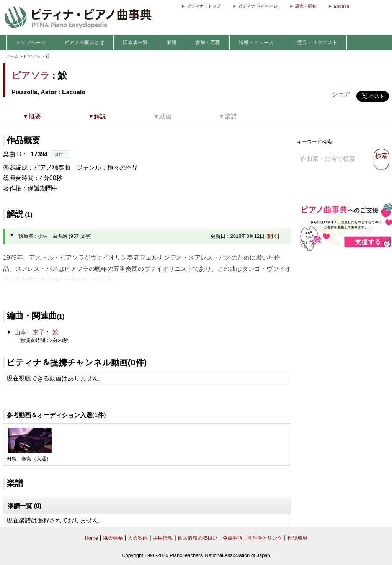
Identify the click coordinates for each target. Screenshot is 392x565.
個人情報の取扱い (198, 538)
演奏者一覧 (135, 42)
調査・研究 (306, 6)
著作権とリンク (265, 538)
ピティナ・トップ (204, 6)
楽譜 (171, 42)
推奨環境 (297, 538)
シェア (341, 94)
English (341, 6)
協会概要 (113, 538)
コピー (61, 154)
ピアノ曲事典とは (84, 42)
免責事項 (232, 538)
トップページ (31, 42)
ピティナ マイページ (258, 6)
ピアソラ (32, 56)
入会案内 (138, 538)
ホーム (12, 56)
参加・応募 (208, 42)
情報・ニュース (256, 42)
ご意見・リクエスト (315, 42)
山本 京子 (29, 332)
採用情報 (163, 538)
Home (91, 538)
